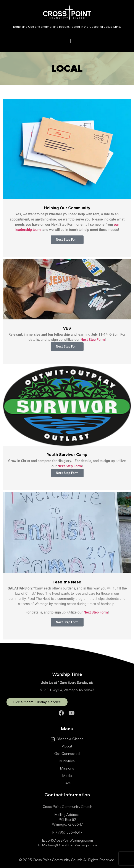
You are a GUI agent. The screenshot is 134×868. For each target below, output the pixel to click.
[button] (70, 41)
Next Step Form (93, 340)
